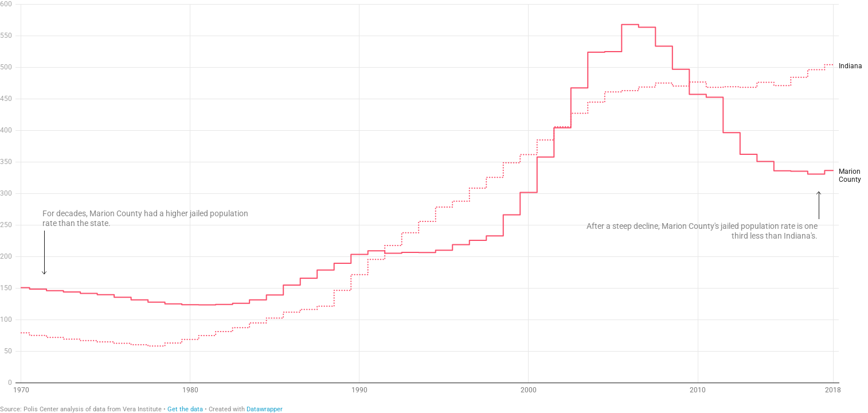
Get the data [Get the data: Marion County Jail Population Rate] (185, 409)
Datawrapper (265, 409)
